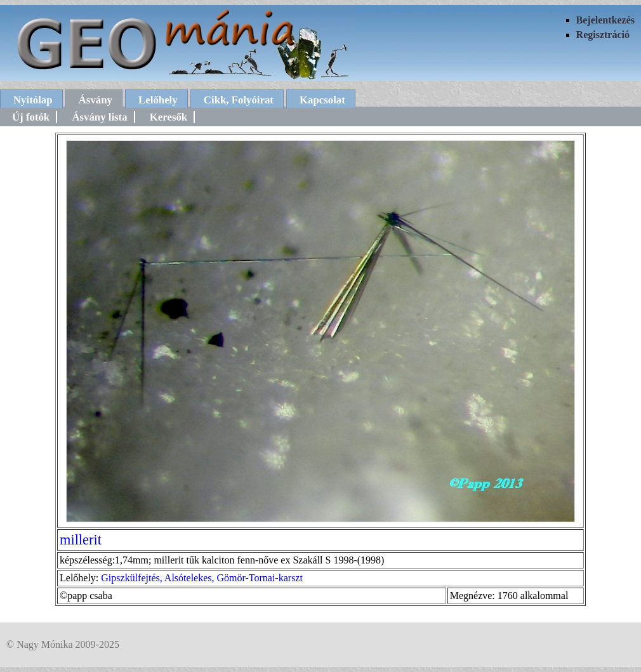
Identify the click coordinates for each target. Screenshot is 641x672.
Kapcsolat (322, 100)
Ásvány (96, 100)
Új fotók (31, 117)
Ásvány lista (99, 117)
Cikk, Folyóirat (239, 100)
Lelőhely (158, 100)
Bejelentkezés (605, 20)
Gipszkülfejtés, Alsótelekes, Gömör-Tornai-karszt (202, 578)
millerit (81, 540)
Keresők (169, 117)
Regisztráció (603, 35)
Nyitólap (33, 100)
